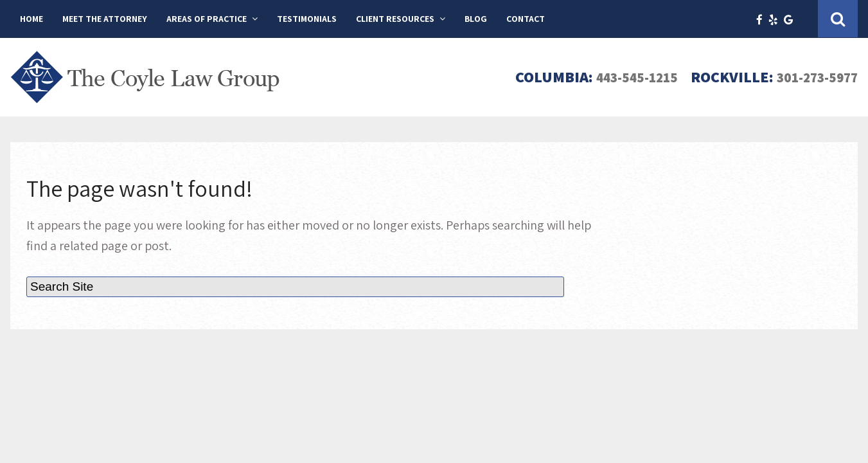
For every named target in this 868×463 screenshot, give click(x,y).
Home (31, 19)
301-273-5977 (811, 77)
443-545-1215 (619, 77)
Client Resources (395, 19)
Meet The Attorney (105, 19)
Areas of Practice (207, 19)
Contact (526, 19)
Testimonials (307, 19)
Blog (476, 19)
